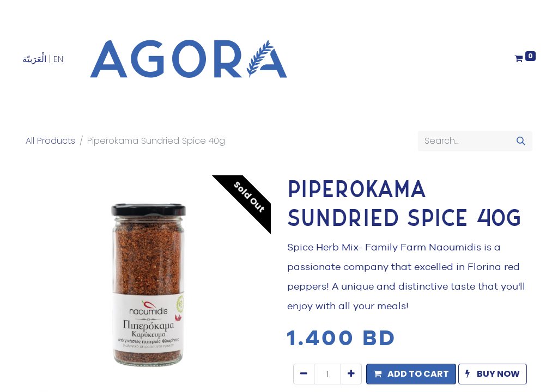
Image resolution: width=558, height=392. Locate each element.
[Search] (521, 141)
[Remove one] (304, 374)
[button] (411, 374)
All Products (50, 141)
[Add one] (351, 374)
